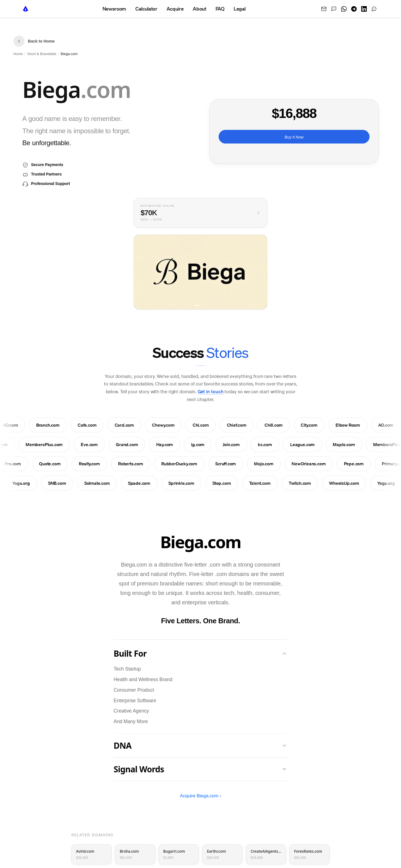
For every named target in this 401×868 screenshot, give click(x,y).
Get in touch (211, 391)
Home (18, 54)
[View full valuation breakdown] (200, 213)
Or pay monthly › (294, 152)
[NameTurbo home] (26, 9)
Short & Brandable (42, 54)
